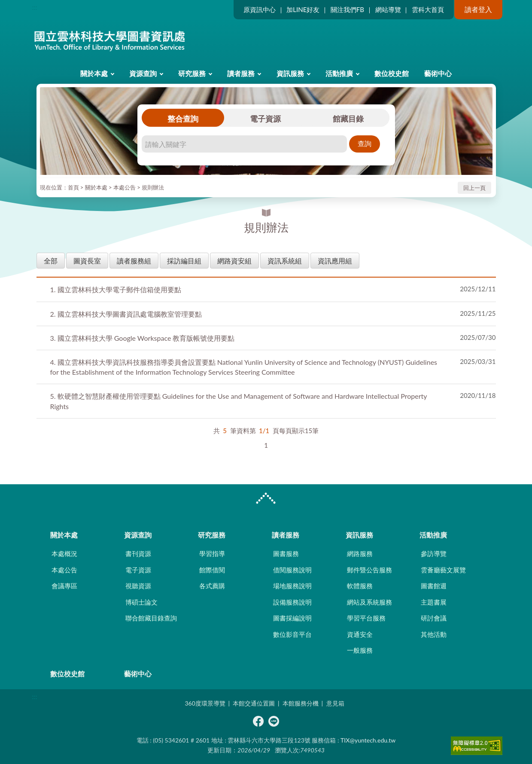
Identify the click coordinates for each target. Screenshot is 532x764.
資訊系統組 (285, 261)
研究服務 (192, 73)
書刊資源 (138, 553)
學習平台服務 (366, 618)
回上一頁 (474, 188)
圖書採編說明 (292, 618)
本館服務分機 (301, 703)
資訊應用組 (335, 261)
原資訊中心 (260, 9)
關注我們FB (347, 9)
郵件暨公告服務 (369, 570)
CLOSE (266, 499)
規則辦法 (153, 187)
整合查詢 (183, 119)
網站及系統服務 (369, 602)
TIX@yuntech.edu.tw (368, 740)
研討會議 (434, 618)
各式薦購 (212, 586)
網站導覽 (388, 9)
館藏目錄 (348, 119)
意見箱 (335, 703)
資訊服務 (290, 73)
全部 (51, 261)
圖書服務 (286, 553)
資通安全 (360, 634)
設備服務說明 (292, 602)
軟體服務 (360, 586)
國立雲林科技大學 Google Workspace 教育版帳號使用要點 (143, 338)
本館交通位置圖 (254, 703)
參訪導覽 (434, 553)
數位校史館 (392, 73)
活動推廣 (339, 73)
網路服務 (360, 553)
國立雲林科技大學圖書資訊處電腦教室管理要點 (126, 314)
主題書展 (434, 602)
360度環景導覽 (205, 703)
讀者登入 (478, 9)
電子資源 (265, 119)
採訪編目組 (184, 261)
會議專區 (64, 586)
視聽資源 (138, 586)
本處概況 (64, 553)
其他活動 (434, 634)
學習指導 (212, 553)
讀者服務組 (134, 261)
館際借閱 (212, 570)
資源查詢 (143, 73)
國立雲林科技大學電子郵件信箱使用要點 (116, 289)
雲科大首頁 (428, 9)
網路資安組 (234, 261)
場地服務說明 (292, 586)
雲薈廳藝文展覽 (443, 570)
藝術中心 (438, 73)
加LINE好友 (303, 9)
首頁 (73, 187)
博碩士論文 (141, 602)
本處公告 (125, 187)
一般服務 (360, 650)
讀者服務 (241, 73)
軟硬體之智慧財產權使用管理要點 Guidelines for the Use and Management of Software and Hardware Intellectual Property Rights (239, 401)
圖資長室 (87, 261)
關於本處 (94, 73)
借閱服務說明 (292, 570)
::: (35, 7)
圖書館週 (434, 586)
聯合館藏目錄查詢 (151, 618)
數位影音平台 (292, 634)
